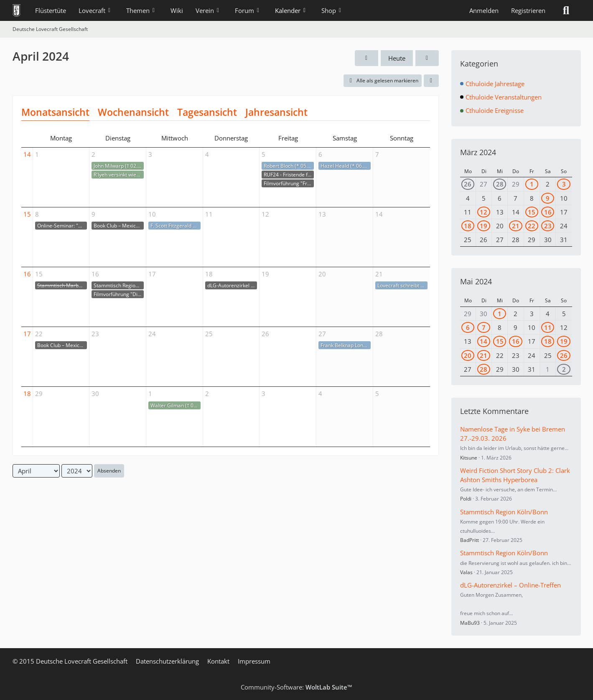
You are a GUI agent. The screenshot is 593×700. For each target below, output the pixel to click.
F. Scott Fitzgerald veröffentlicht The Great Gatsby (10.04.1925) (176, 226)
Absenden (109, 471)
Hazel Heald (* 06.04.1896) (346, 166)
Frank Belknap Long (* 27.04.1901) (346, 345)
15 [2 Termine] (532, 212)
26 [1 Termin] (468, 184)
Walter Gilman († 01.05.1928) (176, 405)
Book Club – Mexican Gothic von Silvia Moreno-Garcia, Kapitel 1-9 (119, 226)
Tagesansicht (207, 112)
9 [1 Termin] (548, 198)
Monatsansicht (55, 112)
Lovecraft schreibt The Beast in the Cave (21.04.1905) (403, 285)
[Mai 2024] (427, 58)
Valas (466, 572)
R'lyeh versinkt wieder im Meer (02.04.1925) (119, 175)
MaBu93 (470, 623)
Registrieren (528, 10)
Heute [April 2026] (397, 58)
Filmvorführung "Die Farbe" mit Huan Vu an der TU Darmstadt (119, 294)
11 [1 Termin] (548, 327)
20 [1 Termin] (468, 355)
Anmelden (484, 10)
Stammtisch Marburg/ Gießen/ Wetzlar (62, 285)
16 (27, 274)
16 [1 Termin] (548, 212)
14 (27, 154)
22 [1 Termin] (532, 226)
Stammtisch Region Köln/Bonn (119, 285)
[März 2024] (366, 58)
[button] (431, 81)
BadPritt (470, 540)
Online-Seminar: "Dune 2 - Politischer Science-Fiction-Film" (62, 226)
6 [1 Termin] (468, 327)
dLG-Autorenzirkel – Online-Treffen (232, 285)
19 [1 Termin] (484, 226)
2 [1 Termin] (564, 369)
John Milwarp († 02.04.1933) (119, 166)
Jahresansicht (276, 112)
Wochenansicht (133, 112)
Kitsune (469, 458)
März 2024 (478, 152)
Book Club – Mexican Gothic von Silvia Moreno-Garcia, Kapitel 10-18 (62, 345)
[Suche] (566, 10)
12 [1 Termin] (484, 212)
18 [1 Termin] (468, 226)
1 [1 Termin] (532, 184)
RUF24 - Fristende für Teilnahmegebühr (289, 175)
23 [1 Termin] (548, 226)
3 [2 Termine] (564, 184)
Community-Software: (296, 687)
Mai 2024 (476, 281)
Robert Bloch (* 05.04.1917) (289, 166)
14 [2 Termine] (484, 341)
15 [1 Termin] (500, 341)
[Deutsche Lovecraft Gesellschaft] (17, 10)
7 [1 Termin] (484, 327)
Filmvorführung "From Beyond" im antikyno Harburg (289, 183)
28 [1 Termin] (500, 184)
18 (27, 393)
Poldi (466, 499)
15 (27, 214)
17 (27, 334)
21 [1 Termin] (516, 226)
